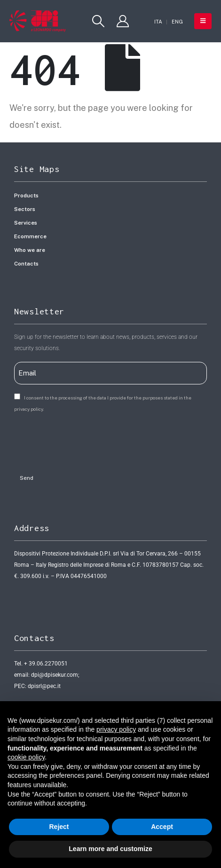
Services (26, 223)
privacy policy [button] (116, 729)
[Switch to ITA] (158, 22)
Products (26, 195)
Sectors (25, 209)
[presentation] (86, 440)
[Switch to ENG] (177, 22)
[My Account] (122, 21)
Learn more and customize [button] (110, 849)
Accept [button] (162, 827)
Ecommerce (30, 236)
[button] (99, 21)
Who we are (30, 250)
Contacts (26, 264)
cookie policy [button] (26, 757)
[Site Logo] (38, 21)
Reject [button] (59, 827)
